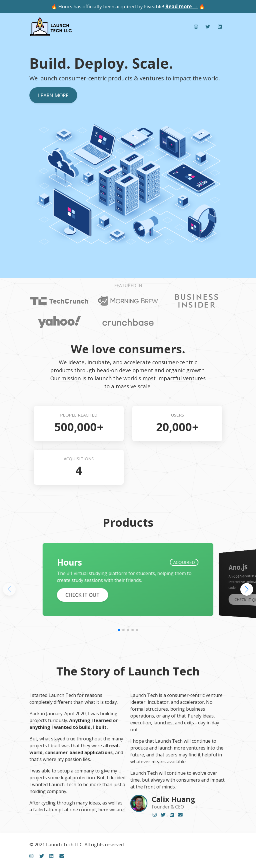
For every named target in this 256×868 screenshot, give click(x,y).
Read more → (181, 6)
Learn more (53, 95)
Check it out (82, 595)
